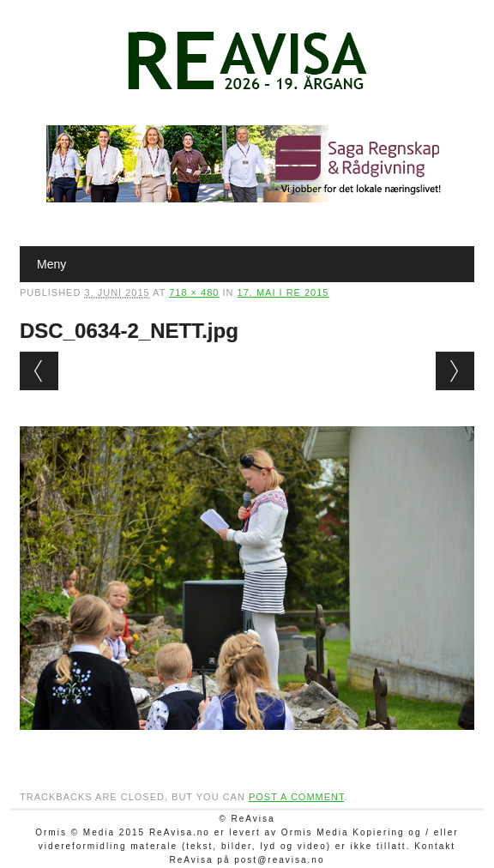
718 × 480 (194, 292)
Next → (455, 371)
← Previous (39, 371)
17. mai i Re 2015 (283, 292)
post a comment (297, 797)
